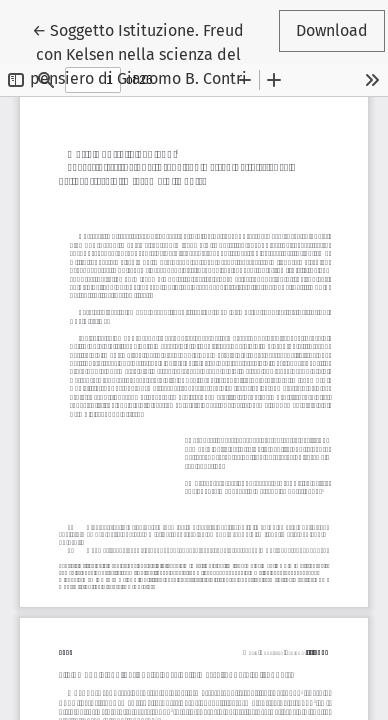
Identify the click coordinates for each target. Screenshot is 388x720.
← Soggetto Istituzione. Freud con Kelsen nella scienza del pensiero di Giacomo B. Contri (138, 53)
